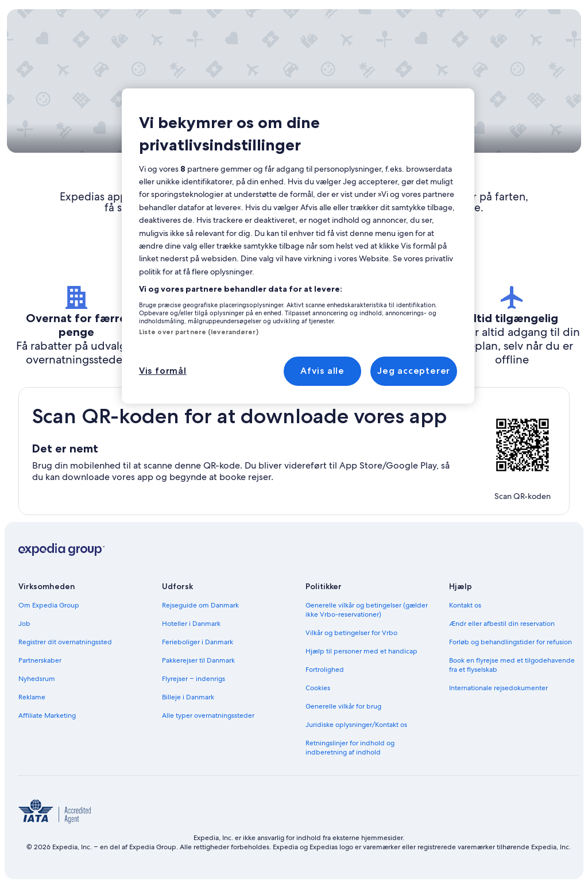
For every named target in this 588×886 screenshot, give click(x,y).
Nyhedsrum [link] (37, 679)
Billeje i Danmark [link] (188, 697)
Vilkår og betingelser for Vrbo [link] (351, 633)
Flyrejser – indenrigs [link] (194, 679)
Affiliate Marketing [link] (47, 715)
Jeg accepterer (414, 371)
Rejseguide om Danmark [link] (200, 605)
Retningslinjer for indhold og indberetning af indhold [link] (350, 748)
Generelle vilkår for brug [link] (343, 706)
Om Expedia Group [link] (49, 605)
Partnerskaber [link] (40, 660)
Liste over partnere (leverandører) (199, 332)
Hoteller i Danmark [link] (191, 624)
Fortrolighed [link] (325, 670)
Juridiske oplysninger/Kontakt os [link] (356, 725)
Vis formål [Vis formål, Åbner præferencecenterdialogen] (163, 371)
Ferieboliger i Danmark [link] (198, 642)
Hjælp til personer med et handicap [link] (361, 651)
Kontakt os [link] (465, 605)
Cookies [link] (318, 688)
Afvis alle (322, 371)
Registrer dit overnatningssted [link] (65, 642)
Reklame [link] (32, 697)
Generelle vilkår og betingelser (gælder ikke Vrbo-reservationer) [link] (367, 610)
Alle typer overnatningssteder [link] (208, 715)
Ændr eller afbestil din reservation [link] (502, 624)
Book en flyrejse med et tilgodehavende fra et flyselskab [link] (512, 665)
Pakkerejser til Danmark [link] (198, 660)
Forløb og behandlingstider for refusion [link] (510, 642)
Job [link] (24, 624)
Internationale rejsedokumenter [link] (498, 688)
